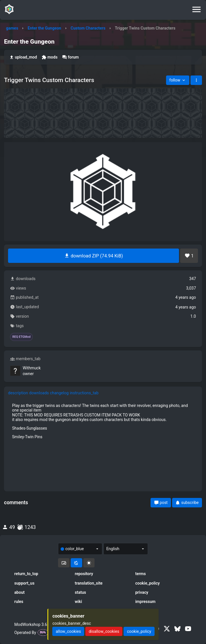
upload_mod (23, 57)
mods (50, 57)
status (80, 592)
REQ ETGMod (21, 337)
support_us (24, 583)
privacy (142, 592)
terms (141, 574)
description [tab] (18, 393)
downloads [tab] (39, 393)
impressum (146, 602)
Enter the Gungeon (44, 28)
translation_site (89, 583)
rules (19, 602)
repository (84, 574)
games (12, 28)
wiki (78, 602)
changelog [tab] (59, 393)
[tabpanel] (103, 421)
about (20, 592)
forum (70, 57)
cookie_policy (148, 583)
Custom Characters (88, 28)
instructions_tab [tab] (84, 393)
